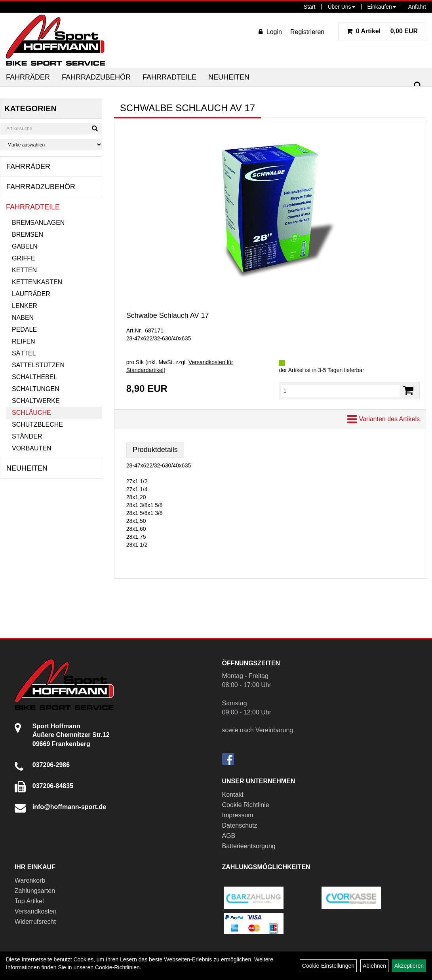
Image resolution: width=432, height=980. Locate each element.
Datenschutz (240, 825)
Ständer (27, 436)
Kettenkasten (37, 282)
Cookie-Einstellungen (328, 966)
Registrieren (307, 32)
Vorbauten (32, 448)
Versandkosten (36, 911)
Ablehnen (374, 966)
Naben (23, 318)
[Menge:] (340, 391)
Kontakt (233, 795)
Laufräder (31, 294)
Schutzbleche (37, 424)
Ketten (24, 270)
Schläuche (31, 413)
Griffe (24, 258)
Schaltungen (36, 389)
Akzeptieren (409, 966)
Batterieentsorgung (249, 846)
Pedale (24, 330)
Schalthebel (34, 377)
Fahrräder (28, 77)
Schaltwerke (36, 401)
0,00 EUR (382, 31)
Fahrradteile (169, 77)
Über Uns (341, 7)
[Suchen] (418, 86)
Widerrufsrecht (35, 922)
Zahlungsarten (35, 891)
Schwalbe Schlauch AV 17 (168, 315)
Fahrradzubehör (96, 77)
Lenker (25, 306)
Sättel (24, 353)
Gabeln (25, 246)
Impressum (238, 815)
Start (310, 7)
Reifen (24, 341)
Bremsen (28, 235)
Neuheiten (229, 77)
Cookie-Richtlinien (117, 967)
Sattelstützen (38, 365)
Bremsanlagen (38, 223)
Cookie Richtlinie (246, 805)
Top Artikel (29, 901)
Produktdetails (155, 450)
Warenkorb (30, 880)
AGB (229, 836)
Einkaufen (382, 7)
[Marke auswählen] (51, 145)
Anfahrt (417, 7)
